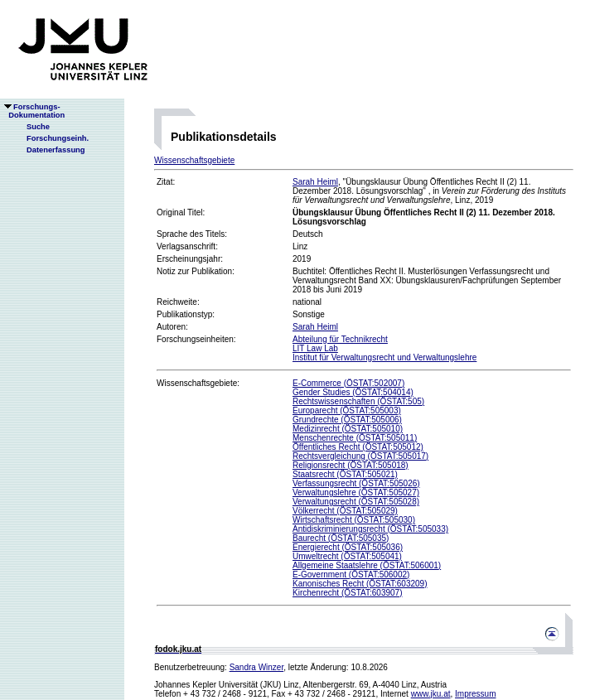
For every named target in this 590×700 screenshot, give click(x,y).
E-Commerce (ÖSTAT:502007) (348, 383)
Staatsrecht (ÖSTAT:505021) (345, 474)
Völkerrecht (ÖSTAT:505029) (345, 511)
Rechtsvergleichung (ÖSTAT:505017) (360, 456)
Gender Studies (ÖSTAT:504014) (353, 392)
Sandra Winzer (257, 667)
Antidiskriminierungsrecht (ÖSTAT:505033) (370, 529)
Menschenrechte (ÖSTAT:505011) (355, 438)
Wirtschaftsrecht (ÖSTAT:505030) (354, 520)
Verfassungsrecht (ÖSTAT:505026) (356, 483)
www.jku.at (431, 694)
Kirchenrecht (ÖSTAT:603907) (347, 593)
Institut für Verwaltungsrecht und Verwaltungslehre (384, 357)
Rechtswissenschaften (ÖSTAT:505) (358, 401)
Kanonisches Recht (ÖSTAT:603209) (360, 584)
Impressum (475, 694)
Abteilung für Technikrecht (340, 339)
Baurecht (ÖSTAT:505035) (341, 538)
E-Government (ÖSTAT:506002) (351, 574)
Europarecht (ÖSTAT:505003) (347, 410)
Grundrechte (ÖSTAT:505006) (347, 420)
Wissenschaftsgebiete (194, 160)
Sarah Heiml (315, 182)
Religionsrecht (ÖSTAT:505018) (351, 465)
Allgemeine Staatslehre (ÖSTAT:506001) (367, 565)
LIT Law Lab (315, 348)
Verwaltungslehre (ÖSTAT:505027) (356, 492)
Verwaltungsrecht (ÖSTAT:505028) (356, 502)
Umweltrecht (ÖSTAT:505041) (347, 556)
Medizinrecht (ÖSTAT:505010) (348, 429)
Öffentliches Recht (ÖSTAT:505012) (358, 447)
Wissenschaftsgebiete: (198, 383)
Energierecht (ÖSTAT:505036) (348, 547)
